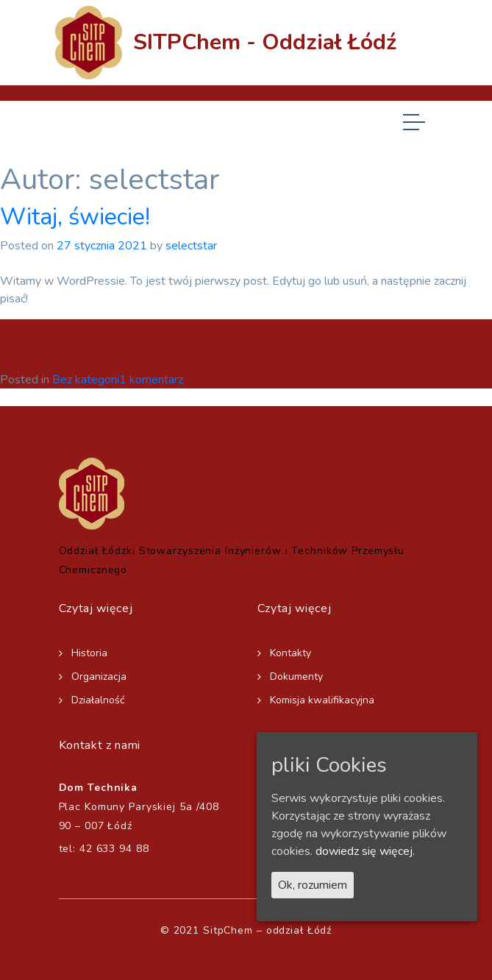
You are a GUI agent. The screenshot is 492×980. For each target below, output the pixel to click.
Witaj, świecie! (75, 217)
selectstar (191, 246)
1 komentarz (151, 380)
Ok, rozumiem (313, 885)
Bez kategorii (86, 380)
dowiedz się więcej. (365, 851)
